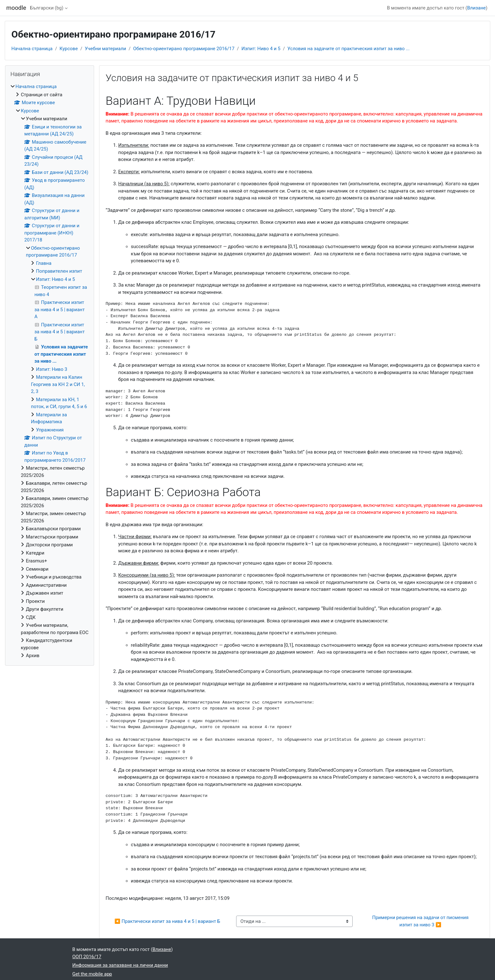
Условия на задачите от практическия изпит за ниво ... (348, 49)
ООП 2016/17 (87, 957)
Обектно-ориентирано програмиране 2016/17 (184, 49)
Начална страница (32, 49)
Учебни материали (106, 49)
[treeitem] (50, 371)
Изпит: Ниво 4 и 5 (261, 49)
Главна (44, 263)
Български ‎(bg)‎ (47, 8)
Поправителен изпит (59, 271)
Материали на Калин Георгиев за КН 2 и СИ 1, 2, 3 (58, 384)
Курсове (69, 49)
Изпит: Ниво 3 (52, 369)
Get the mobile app (92, 974)
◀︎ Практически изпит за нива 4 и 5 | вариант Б (167, 921)
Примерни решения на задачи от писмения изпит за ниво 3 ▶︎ (421, 921)
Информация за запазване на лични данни (120, 965)
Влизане (477, 8)
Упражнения (50, 430)
